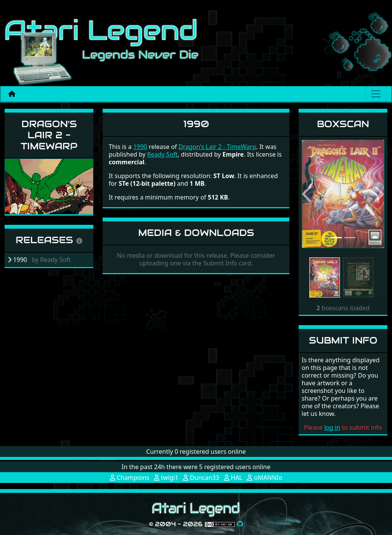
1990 (140, 147)
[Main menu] (376, 94)
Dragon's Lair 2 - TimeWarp (49, 135)
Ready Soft (162, 154)
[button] (308, 194)
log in (332, 427)
